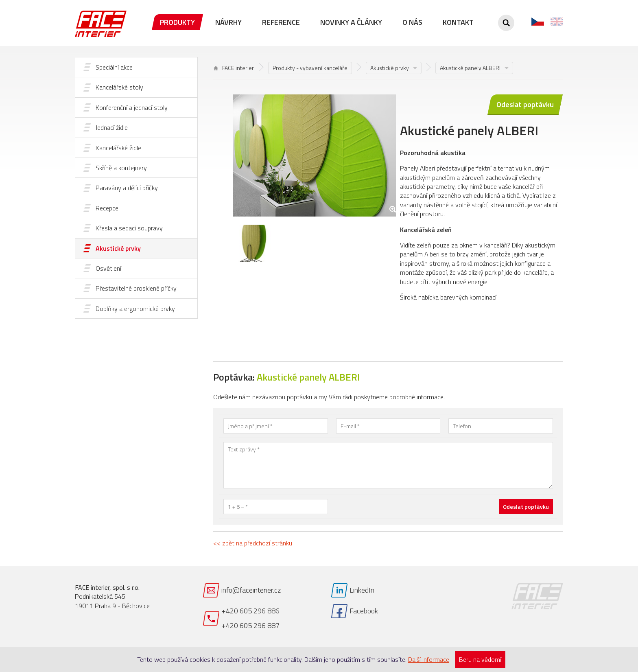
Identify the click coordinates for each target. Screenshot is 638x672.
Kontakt (458, 22)
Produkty (177, 22)
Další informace (429, 659)
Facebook (364, 611)
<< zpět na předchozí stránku (253, 543)
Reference (281, 22)
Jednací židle (112, 127)
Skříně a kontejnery (121, 168)
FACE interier (234, 68)
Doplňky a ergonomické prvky (135, 309)
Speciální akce (114, 67)
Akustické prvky (118, 248)
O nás (412, 22)
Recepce (107, 208)
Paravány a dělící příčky (127, 188)
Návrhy (228, 22)
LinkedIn (362, 590)
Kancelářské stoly (119, 87)
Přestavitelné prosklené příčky (136, 288)
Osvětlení (108, 268)
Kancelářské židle (118, 148)
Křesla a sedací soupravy (129, 228)
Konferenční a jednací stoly (132, 107)
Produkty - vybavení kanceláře (310, 68)
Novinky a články (351, 22)
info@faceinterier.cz (251, 590)
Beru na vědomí (480, 659)
